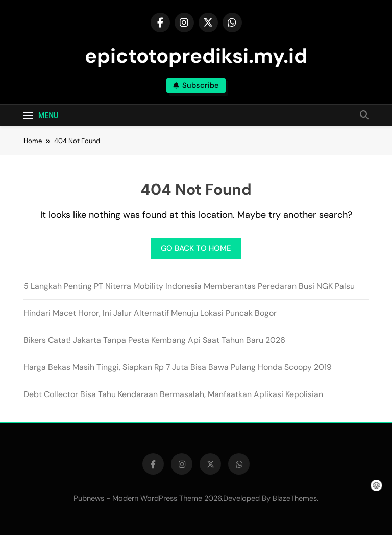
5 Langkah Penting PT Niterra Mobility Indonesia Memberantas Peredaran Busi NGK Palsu (189, 286)
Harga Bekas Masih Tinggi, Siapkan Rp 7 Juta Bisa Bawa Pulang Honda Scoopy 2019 (178, 367)
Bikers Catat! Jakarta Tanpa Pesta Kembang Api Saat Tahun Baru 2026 (154, 340)
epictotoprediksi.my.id (196, 56)
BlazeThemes (295, 498)
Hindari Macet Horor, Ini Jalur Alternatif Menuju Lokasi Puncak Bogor (150, 313)
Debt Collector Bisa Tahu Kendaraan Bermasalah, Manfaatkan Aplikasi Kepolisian (173, 394)
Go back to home (196, 248)
